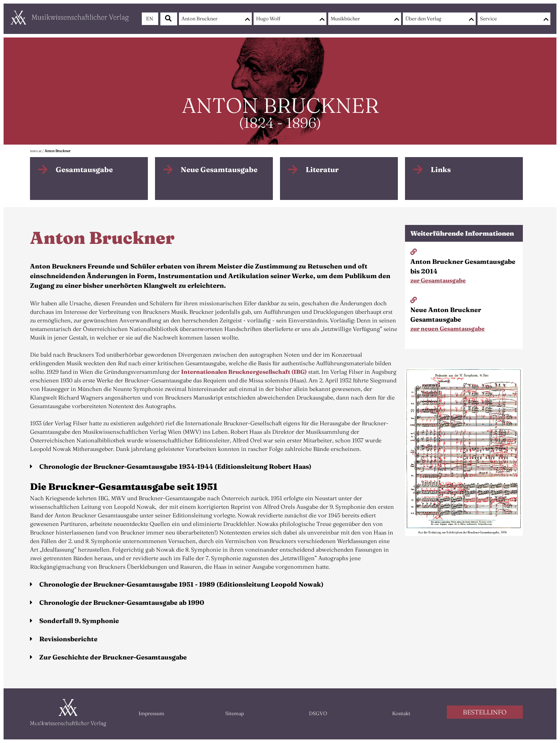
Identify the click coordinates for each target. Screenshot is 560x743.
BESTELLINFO (485, 712)
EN (150, 19)
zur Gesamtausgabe (438, 280)
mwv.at (36, 151)
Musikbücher (345, 19)
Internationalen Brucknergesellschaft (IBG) (244, 372)
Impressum (151, 713)
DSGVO (318, 713)
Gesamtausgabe (84, 169)
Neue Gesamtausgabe (219, 169)
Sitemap (235, 713)
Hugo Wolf (268, 19)
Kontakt (401, 713)
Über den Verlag (423, 19)
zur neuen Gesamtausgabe (447, 328)
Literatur (322, 169)
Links (441, 169)
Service (488, 19)
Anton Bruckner (199, 19)
